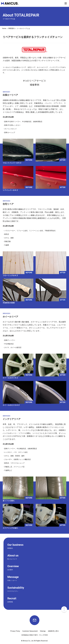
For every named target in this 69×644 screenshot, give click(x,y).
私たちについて (12, 559)
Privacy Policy (15, 631)
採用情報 (10, 602)
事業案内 (10, 548)
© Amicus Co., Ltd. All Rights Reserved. (34, 641)
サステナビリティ (13, 591)
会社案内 (10, 570)
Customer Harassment (30, 631)
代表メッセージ (12, 580)
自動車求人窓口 (53, 631)
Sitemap (43, 631)
